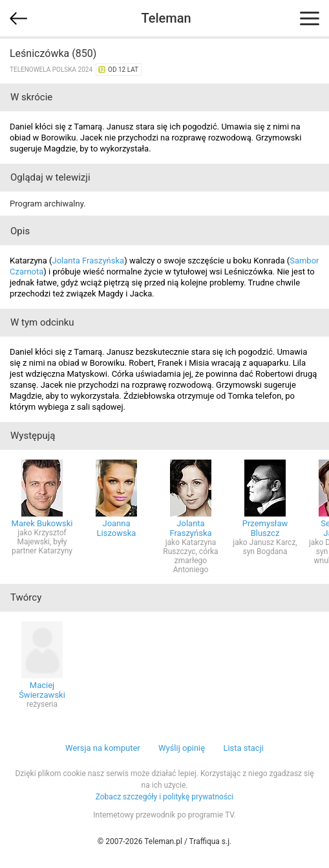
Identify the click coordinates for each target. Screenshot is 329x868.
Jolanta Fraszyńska (88, 261)
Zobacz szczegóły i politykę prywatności (165, 797)
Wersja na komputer (103, 748)
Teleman (166, 18)
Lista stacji (243, 748)
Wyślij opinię (182, 748)
